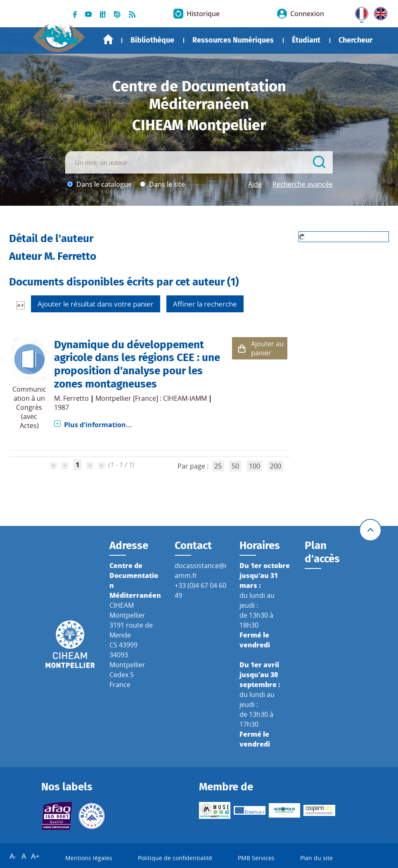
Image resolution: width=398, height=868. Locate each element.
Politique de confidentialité (175, 858)
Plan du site (316, 858)
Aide (255, 184)
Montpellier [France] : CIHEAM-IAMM (151, 398)
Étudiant (306, 40)
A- (13, 856)
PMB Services (256, 858)
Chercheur (355, 40)
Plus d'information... (98, 425)
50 (235, 466)
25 (218, 466)
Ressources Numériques (233, 40)
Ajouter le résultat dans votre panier (96, 304)
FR (359, 12)
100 (255, 466)
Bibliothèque (152, 40)
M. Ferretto (71, 398)
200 (276, 466)
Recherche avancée (303, 184)
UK (379, 12)
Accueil (108, 39)
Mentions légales (89, 858)
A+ (35, 856)
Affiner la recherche (205, 304)
